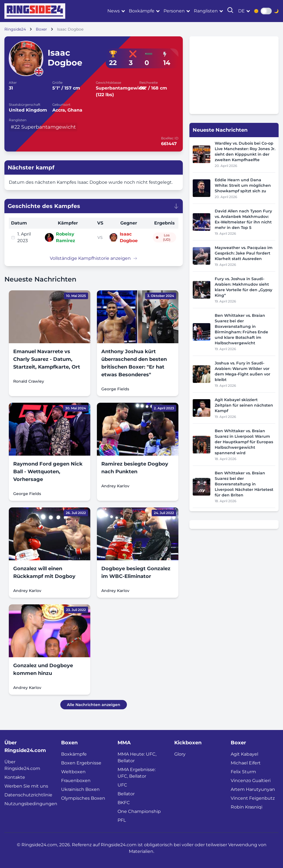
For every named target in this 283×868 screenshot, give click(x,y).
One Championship (139, 811)
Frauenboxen (76, 781)
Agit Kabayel (244, 754)
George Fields (115, 389)
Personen (174, 11)
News (114, 11)
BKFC (124, 803)
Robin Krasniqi (247, 807)
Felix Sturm (243, 772)
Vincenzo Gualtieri (251, 781)
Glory (180, 754)
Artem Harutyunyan (253, 789)
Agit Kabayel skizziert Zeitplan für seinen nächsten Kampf (244, 405)
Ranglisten (206, 11)
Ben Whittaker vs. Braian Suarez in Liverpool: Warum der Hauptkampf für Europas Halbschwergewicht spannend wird (244, 442)
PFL (122, 820)
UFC (122, 785)
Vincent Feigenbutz (253, 798)
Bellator (126, 794)
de (241, 11)
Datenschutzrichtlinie (28, 795)
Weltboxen (73, 772)
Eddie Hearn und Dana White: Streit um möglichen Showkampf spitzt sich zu (243, 185)
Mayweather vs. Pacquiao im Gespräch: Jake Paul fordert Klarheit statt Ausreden (244, 253)
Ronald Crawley (29, 381)
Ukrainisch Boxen (80, 789)
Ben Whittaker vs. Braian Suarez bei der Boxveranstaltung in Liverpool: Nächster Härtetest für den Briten (244, 484)
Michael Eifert (246, 763)
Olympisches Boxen (83, 798)
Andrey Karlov (115, 486)
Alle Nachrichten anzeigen (94, 705)
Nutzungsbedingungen (31, 804)
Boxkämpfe (142, 11)
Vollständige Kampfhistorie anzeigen (94, 258)
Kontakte (15, 777)
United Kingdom (28, 110)
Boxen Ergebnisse (81, 763)
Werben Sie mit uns (26, 786)
